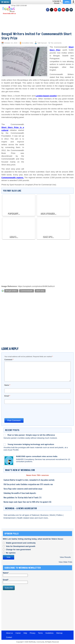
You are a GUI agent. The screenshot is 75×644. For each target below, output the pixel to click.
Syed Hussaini (16, 185)
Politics (60, 515)
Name (7, 385)
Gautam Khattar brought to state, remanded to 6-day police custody (29, 480)
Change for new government (18, 550)
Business (45, 515)
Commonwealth (26, 291)
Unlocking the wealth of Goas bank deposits (20, 493)
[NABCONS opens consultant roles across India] (9, 461)
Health (20, 518)
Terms (40, 633)
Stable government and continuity (21, 543)
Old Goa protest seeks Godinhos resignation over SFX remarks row (28, 484)
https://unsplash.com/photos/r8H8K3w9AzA (36, 286)
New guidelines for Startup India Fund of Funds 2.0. (23, 497)
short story (40, 291)
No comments (56, 43)
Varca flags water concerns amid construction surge (23, 489)
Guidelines (49, 633)
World (53, 515)
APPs (67, 2)
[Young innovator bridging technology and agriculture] (5, 444)
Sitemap (59, 633)
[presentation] (26, 411)
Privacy (33, 633)
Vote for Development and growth (21, 546)
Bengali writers (11, 291)
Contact (9, 637)
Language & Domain (57, 2)
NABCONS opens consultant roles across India (37, 456)
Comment (9, 360)
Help (25, 633)
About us (9, 633)
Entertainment (10, 518)
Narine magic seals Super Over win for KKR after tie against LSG (27, 502)
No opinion (11, 553)
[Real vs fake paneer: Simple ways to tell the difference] (5, 435)
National (36, 515)
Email (7, 396)
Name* (15, 574)
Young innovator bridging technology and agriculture (31, 444)
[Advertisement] (39, 20)
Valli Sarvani (42, 43)
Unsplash (29, 185)
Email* (15, 581)
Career (18, 633)
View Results (65, 557)
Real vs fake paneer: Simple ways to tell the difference (31, 435)
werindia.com (14, 515)
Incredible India (27, 43)
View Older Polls (65, 562)
